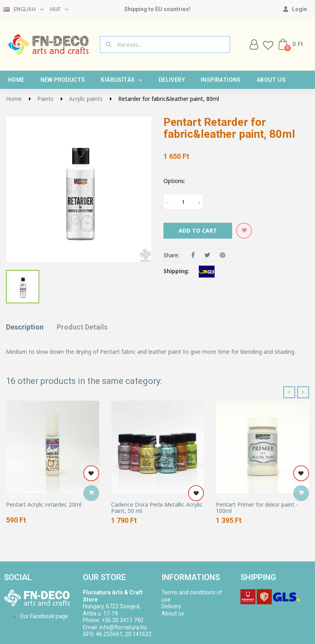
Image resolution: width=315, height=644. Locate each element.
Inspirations (221, 80)
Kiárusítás (122, 80)
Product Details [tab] (82, 327)
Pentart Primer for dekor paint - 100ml (257, 508)
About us (271, 80)
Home (16, 80)
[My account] (295, 9)
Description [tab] (25, 327)
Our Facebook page (44, 616)
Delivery (172, 80)
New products (63, 80)
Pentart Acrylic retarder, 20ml (44, 504)
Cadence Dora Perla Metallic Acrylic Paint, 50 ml (157, 508)
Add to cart (198, 230)
